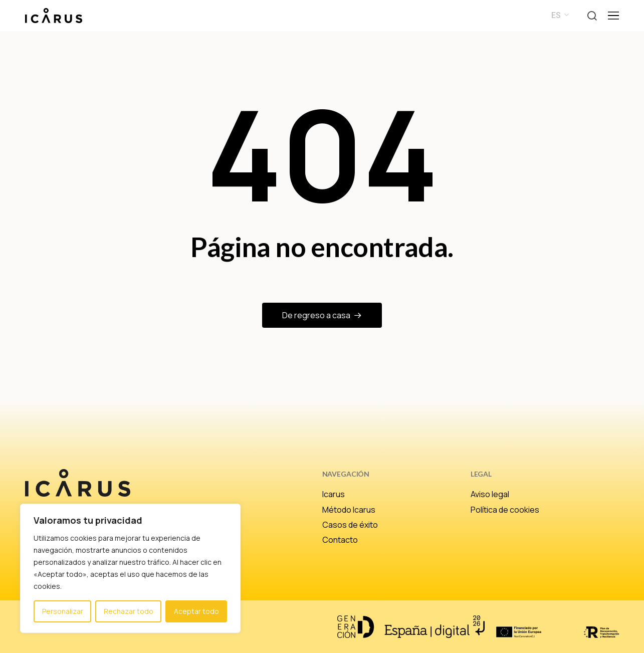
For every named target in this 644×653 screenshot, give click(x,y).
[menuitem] (559, 16)
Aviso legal (490, 494)
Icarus (334, 494)
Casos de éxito (350, 525)
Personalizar (63, 611)
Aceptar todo (196, 611)
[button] (592, 16)
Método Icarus (349, 510)
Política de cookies (505, 510)
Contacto (340, 540)
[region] (130, 568)
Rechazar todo (129, 611)
